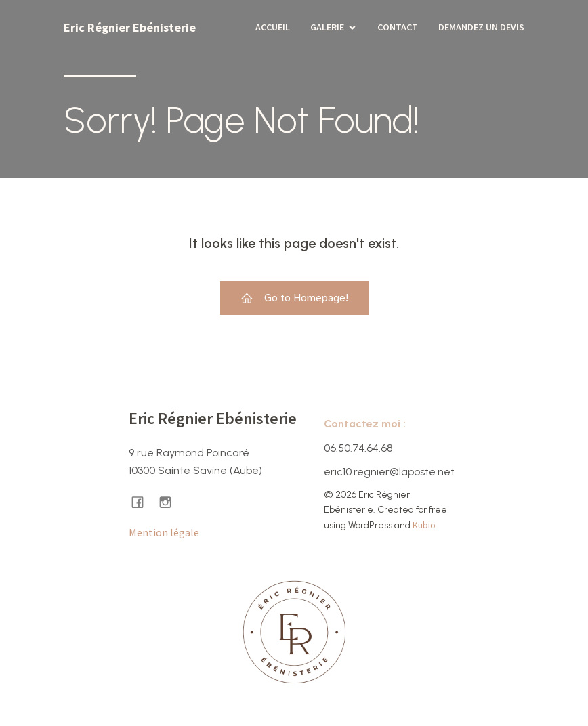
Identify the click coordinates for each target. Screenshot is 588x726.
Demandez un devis (481, 27)
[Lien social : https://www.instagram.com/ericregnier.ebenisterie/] (170, 501)
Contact (398, 27)
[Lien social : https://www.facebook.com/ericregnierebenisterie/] (143, 501)
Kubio (424, 525)
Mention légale (164, 532)
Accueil (273, 27)
